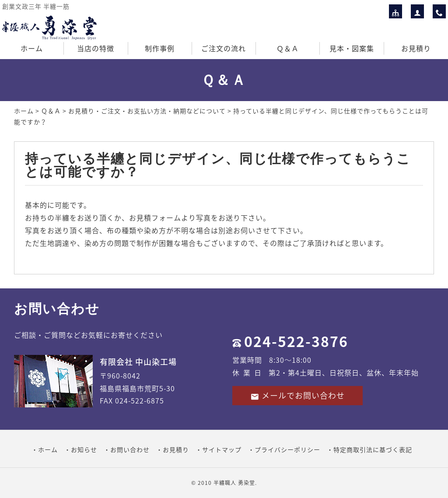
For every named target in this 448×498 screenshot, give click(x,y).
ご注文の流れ (224, 48)
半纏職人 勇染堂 (234, 483)
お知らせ (84, 449)
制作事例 (160, 48)
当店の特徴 (96, 48)
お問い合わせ (130, 449)
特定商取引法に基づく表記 (373, 449)
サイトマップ (222, 449)
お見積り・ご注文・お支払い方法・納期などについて (147, 111)
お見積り (416, 48)
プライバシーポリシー (287, 449)
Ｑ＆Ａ (288, 48)
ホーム (32, 48)
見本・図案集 (352, 48)
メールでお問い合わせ (297, 395)
